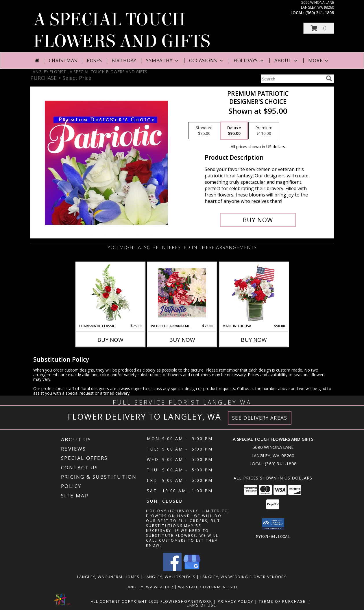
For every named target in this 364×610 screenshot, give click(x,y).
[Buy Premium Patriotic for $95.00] (258, 220)
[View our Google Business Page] (192, 570)
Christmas (63, 60)
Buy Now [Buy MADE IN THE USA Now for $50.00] (254, 340)
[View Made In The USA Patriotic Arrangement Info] (254, 293)
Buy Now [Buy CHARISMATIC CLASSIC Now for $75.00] (110, 340)
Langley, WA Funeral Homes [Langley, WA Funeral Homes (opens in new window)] (108, 577)
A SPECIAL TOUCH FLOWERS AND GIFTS (122, 30)
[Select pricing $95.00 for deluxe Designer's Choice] (234, 131)
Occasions (207, 60)
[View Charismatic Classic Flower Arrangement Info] (110, 293)
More (319, 60)
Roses (94, 60)
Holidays (249, 60)
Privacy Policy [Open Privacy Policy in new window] (235, 601)
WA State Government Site (208, 587)
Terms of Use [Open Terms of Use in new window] (200, 605)
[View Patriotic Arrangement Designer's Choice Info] (182, 293)
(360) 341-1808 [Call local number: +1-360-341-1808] (320, 13)
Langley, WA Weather (150, 587)
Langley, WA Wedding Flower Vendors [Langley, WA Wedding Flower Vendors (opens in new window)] (244, 577)
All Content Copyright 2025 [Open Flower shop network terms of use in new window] (125, 601)
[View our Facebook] (172, 570)
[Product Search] (292, 79)
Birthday (124, 60)
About (287, 60)
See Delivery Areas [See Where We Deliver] (260, 418)
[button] (319, 28)
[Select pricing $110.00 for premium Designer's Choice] (264, 131)
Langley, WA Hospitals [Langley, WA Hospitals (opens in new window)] (170, 577)
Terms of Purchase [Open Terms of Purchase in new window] (282, 601)
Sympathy (163, 60)
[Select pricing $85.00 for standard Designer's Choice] (204, 131)
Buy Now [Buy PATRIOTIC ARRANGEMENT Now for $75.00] (182, 340)
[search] (329, 78)
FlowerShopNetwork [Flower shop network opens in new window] (186, 601)
